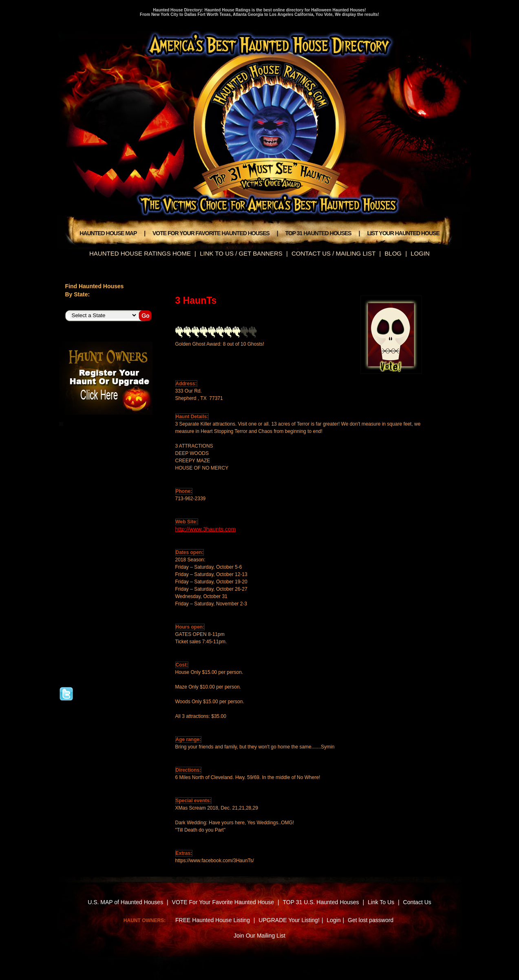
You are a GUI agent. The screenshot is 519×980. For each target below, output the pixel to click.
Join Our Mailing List (259, 936)
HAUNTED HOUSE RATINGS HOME (140, 253)
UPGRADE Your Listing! (289, 920)
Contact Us (417, 902)
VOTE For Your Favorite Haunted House (223, 902)
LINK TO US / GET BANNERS (241, 253)
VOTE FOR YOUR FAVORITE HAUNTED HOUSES (211, 233)
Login (333, 920)
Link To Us (381, 902)
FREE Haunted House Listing (213, 920)
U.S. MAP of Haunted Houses (125, 902)
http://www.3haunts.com (206, 529)
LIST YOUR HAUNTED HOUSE (403, 233)
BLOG (393, 253)
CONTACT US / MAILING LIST (333, 253)
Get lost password (371, 920)
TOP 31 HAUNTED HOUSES (318, 233)
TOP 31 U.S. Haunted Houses (322, 902)
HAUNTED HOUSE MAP (108, 233)
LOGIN (420, 253)
